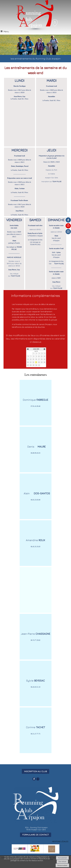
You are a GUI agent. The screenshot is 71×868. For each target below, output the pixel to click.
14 (31, 359)
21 (31, 362)
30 (36, 365)
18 (42, 359)
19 (44, 359)
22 (33, 362)
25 (42, 362)
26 (44, 362)
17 (39, 359)
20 (28, 362)
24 (39, 362)
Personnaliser (62, 865)
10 (39, 356)
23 (36, 362)
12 (44, 356)
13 (28, 359)
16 (36, 359)
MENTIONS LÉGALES (60, 841)
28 (31, 365)
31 (39, 365)
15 (33, 359)
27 (28, 365)
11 (42, 356)
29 (34, 365)
